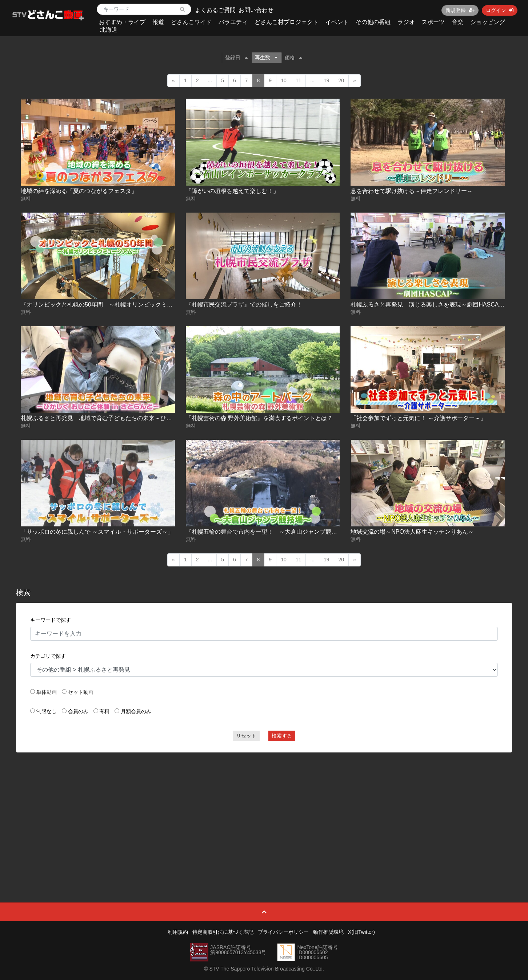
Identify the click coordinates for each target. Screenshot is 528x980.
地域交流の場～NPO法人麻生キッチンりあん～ (412, 532)
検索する (282, 736)
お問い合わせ (256, 10)
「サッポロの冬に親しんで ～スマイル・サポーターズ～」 (97, 532)
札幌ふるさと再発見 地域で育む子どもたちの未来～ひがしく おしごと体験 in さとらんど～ (142, 418)
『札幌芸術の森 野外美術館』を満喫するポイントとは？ (259, 418)
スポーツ (433, 22)
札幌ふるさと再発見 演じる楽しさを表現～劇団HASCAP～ (429, 305)
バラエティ (233, 22)
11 (299, 80)
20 (341, 80)
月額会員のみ (136, 711)
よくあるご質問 (215, 10)
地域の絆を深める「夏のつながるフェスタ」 (79, 191)
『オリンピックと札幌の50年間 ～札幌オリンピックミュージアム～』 (114, 305)
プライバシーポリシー (283, 932)
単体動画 (47, 692)
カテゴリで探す (48, 656)
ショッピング (488, 22)
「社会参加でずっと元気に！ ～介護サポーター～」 (418, 418)
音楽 (457, 22)
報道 (158, 22)
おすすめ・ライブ (122, 22)
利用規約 (178, 932)
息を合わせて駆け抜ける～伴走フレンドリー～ (412, 191)
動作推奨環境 (328, 932)
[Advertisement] (264, 811)
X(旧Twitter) (361, 932)
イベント (337, 22)
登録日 (236, 58)
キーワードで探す (51, 620)
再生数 (266, 58)
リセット (246, 736)
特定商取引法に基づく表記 (223, 932)
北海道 (109, 30)
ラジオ (406, 22)
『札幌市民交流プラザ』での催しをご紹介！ (244, 305)
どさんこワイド (191, 22)
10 (284, 80)
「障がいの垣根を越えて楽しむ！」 (232, 191)
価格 (293, 58)
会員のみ (78, 711)
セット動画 (81, 692)
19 (327, 80)
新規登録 (460, 10)
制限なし (47, 711)
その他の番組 (373, 22)
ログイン (500, 10)
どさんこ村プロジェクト (287, 22)
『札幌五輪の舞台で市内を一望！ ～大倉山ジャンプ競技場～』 (270, 532)
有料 (104, 711)
